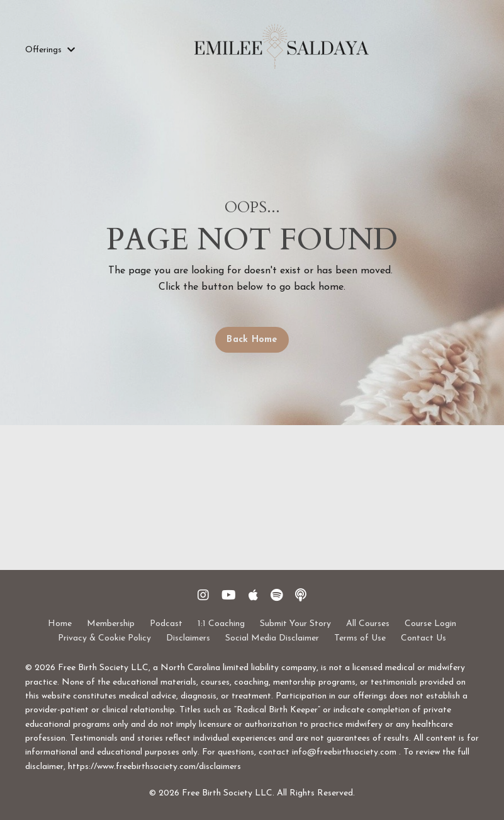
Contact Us (423, 638)
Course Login (430, 624)
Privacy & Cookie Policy (104, 638)
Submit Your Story (295, 624)
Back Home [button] (252, 340)
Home (60, 624)
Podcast (166, 624)
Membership (111, 624)
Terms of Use (360, 638)
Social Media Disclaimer (272, 638)
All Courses (368, 624)
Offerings (50, 50)
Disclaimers (188, 638)
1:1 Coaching (221, 624)
